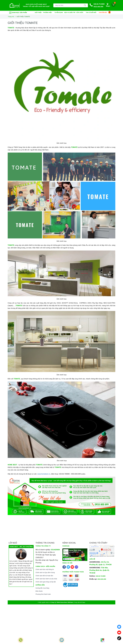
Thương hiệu (48, 13)
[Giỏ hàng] (113, 5)
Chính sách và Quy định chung (45, 573)
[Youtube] (72, 567)
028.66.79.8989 (99, 4)
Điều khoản (39, 591)
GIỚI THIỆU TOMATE (23, 23)
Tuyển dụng (59, 13)
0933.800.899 (98, 7)
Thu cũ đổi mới (92, 13)
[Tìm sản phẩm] (68, 5)
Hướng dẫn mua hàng (42, 588)
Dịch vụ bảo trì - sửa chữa (74, 13)
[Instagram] (76, 567)
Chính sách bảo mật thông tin (45, 569)
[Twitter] (68, 567)
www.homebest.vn (44, 474)
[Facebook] (64, 567)
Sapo (84, 602)
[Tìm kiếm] (85, 5)
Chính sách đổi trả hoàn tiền (44, 576)
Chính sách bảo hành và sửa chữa (46, 579)
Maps (108, 5)
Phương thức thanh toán (43, 594)
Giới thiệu (38, 13)
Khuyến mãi (104, 13)
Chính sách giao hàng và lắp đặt (46, 582)
